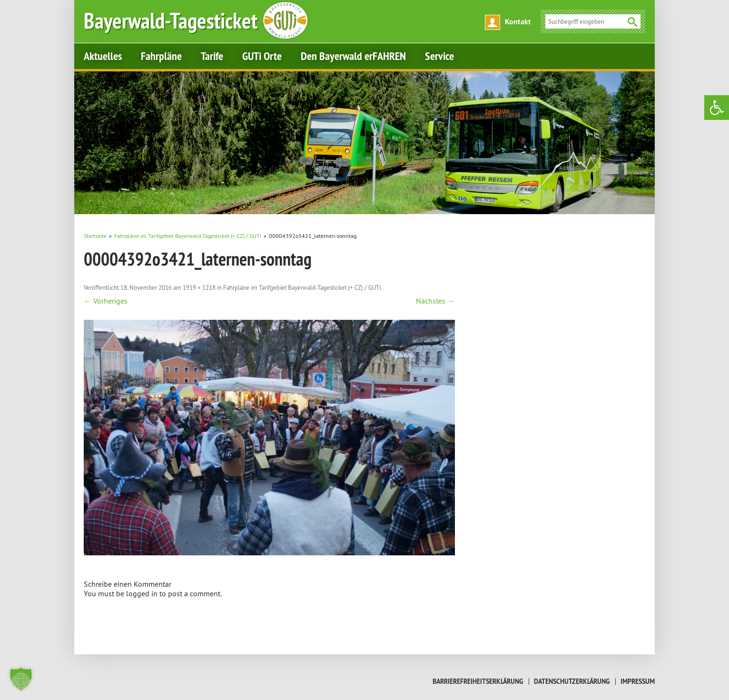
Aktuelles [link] (103, 56)
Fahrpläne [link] (161, 56)
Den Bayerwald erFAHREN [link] (353, 56)
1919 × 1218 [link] (199, 287)
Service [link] (439, 56)
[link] (717, 108)
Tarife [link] (212, 56)
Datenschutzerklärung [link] (572, 681)
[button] (21, 679)
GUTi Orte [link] (262, 56)
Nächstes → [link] (435, 301)
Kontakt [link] (518, 22)
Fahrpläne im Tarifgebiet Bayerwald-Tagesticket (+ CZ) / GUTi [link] (302, 287)
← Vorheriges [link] (106, 301)
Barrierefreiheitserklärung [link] (478, 681)
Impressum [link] (638, 681)
